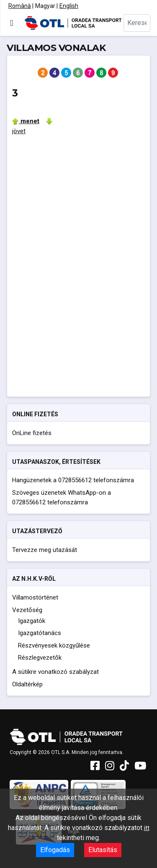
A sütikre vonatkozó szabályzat (55, 672)
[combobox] (137, 23)
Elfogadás (55, 850)
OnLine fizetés (32, 433)
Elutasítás (103, 850)
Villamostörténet (35, 597)
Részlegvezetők (40, 658)
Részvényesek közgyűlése (54, 645)
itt (147, 828)
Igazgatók (32, 621)
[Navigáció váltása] (12, 23)
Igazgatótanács (40, 633)
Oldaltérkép (27, 684)
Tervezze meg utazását (45, 550)
